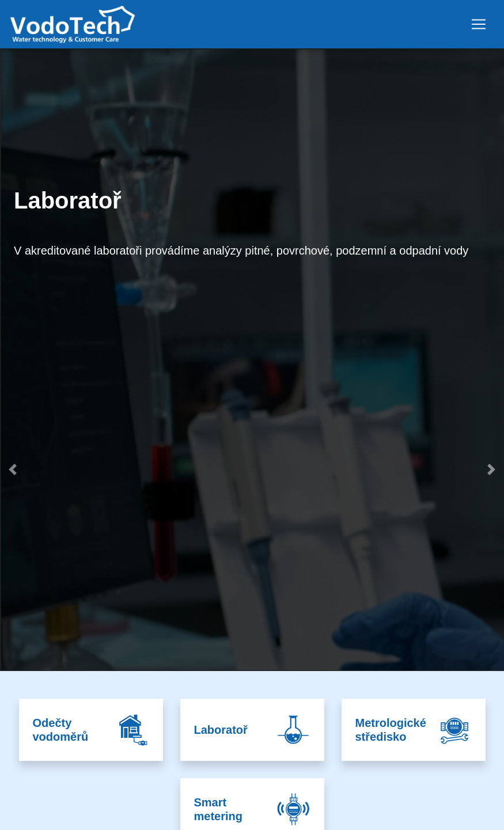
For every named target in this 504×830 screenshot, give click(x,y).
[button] (13, 567)
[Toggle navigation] (479, 24)
